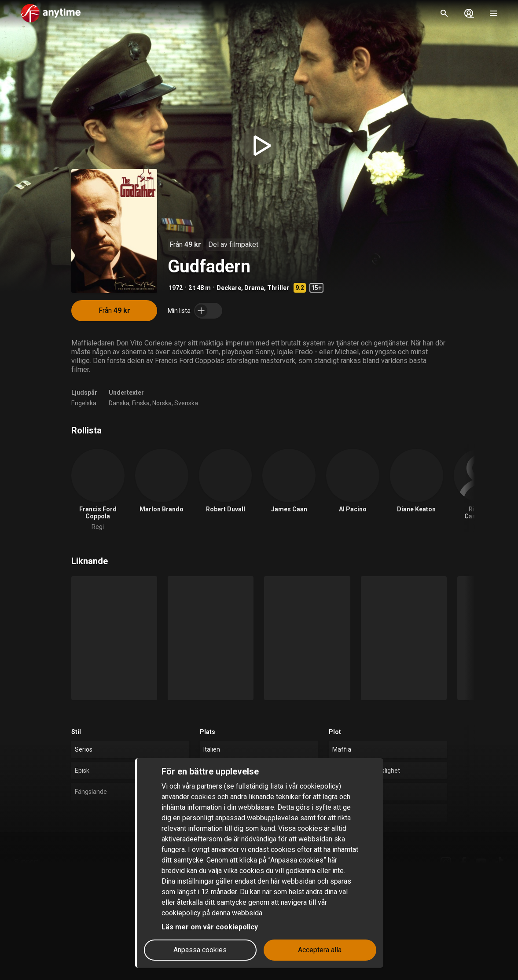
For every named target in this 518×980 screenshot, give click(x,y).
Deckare (229, 288)
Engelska (84, 403)
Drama (254, 288)
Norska (162, 403)
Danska (119, 403)
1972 (176, 288)
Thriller (278, 288)
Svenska (186, 403)
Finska (141, 403)
